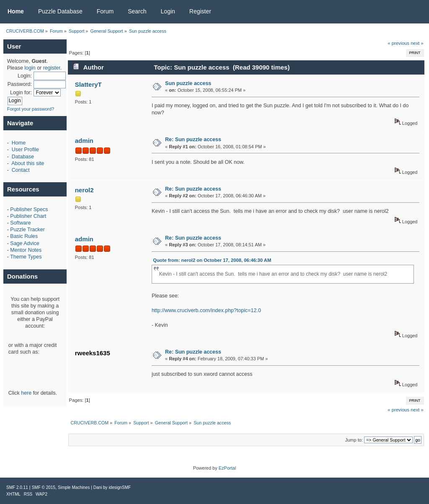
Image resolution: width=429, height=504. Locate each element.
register (52, 68)
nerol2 (84, 190)
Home (19, 143)
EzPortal (227, 468)
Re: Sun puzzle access (193, 140)
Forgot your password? (31, 109)
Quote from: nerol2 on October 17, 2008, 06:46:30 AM (212, 260)
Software (20, 223)
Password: (20, 84)
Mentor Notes (26, 250)
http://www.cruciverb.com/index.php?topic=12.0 (206, 310)
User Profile (25, 150)
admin (84, 141)
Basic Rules (24, 236)
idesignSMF (120, 487)
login (30, 68)
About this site (28, 163)
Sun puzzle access (188, 83)
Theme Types (26, 257)
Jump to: (354, 440)
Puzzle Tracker (27, 230)
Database (23, 157)
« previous (398, 43)
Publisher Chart (28, 216)
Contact (21, 170)
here (26, 393)
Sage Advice (25, 243)
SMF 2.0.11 (17, 487)
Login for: (21, 93)
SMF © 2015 (44, 487)
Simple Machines (74, 487)
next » (417, 43)
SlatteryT (88, 84)
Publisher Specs (29, 209)
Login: (25, 76)
